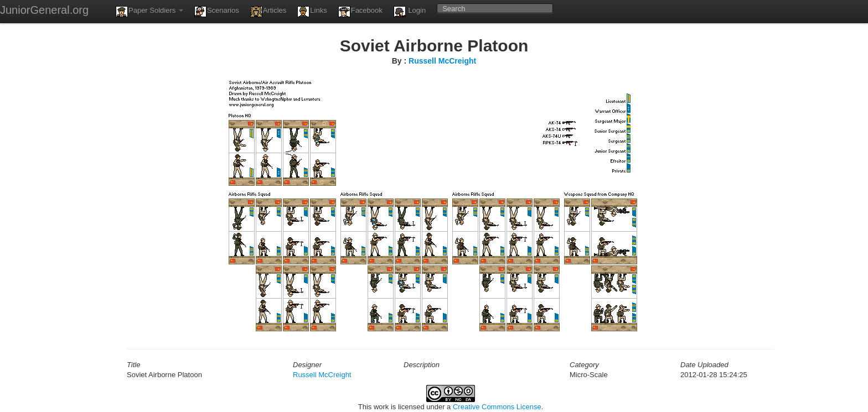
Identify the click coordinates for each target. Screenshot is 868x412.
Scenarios (217, 12)
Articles (268, 12)
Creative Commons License (497, 407)
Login (410, 12)
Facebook (360, 12)
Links (312, 12)
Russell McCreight (442, 61)
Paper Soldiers (149, 12)
